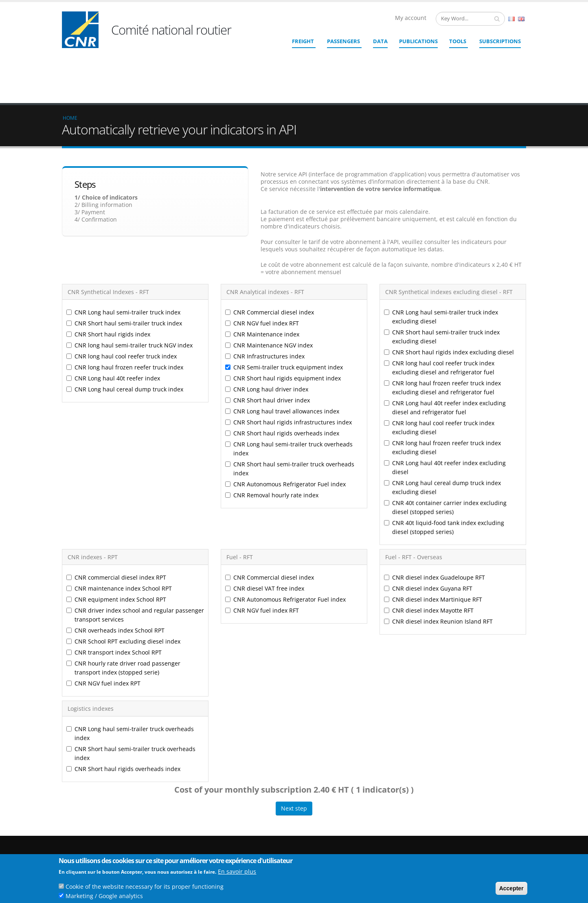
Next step (294, 749)
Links (471, 834)
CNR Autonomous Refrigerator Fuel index (285, 425)
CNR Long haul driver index (267, 330)
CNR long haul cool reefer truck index (122, 297)
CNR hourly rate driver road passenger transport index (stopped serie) (123, 608)
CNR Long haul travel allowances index (282, 352)
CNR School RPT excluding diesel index (123, 582)
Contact (339, 849)
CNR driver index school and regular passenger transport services (135, 555)
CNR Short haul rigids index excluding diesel (449, 293)
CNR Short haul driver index (268, 341)
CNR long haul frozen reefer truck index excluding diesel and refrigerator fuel (442, 328)
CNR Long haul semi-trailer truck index (123, 253)
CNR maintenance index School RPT (120, 529)
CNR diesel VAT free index (265, 529)
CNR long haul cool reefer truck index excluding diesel (439, 368)
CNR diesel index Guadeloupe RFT (434, 518)
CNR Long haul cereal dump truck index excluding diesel (442, 428)
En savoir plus (237, 871)
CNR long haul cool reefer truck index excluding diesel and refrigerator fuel (439, 308)
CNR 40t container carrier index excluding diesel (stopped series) (445, 448)
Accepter (511, 888)
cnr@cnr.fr (350, 838)
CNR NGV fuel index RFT (262, 264)
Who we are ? (480, 828)
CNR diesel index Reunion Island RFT (438, 562)
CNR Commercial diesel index (270, 253)
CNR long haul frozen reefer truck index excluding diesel (442, 388)
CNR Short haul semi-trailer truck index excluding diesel (442, 277)
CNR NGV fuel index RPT (103, 624)
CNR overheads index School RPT (115, 571)
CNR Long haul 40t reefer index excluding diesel (445, 408)
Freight (303, 41)
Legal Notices (480, 847)
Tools (458, 41)
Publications (418, 41)
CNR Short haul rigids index (108, 275)
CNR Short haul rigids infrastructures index (289, 363)
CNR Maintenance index (262, 275)
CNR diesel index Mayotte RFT (429, 551)
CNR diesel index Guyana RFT (428, 529)
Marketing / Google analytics (104, 896)
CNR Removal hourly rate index (272, 436)
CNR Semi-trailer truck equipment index (284, 308)
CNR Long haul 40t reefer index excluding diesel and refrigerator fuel (445, 348)
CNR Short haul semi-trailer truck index (124, 264)
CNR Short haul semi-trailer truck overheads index (290, 409)
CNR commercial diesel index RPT (116, 518)
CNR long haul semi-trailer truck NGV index (129, 286)
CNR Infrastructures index (265, 297)
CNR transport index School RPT (114, 593)
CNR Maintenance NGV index (269, 286)
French (511, 19)
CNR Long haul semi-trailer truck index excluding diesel (441, 257)
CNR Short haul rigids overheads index (282, 374)
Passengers (343, 41)
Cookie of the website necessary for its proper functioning (145, 887)
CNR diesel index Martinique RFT (433, 540)
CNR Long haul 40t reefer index (113, 319)
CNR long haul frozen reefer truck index (125, 308)
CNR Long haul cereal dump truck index (125, 330)
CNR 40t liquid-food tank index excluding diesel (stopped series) (444, 468)
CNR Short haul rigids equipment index (283, 319)
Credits (473, 841)
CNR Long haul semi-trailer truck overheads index (289, 389)
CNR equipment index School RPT (116, 540)
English (521, 19)
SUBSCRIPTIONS (500, 41)
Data (380, 41)
